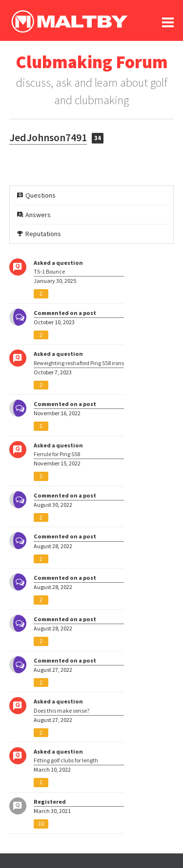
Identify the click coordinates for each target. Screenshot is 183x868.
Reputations (39, 234)
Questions (36, 195)
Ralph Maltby (69, 21)
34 (98, 138)
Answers (34, 215)
